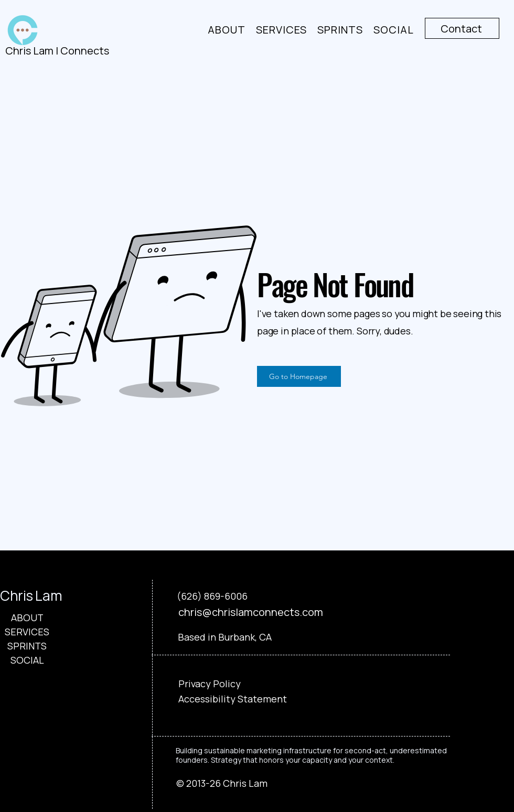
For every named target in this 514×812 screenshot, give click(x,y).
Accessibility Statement (233, 699)
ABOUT (27, 618)
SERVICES (27, 632)
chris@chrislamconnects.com (251, 612)
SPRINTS (27, 646)
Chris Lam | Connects (57, 51)
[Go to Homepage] (299, 376)
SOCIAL (27, 660)
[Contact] (462, 28)
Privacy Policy (210, 684)
